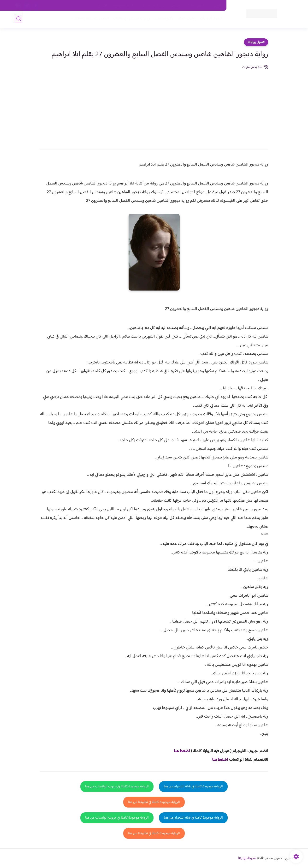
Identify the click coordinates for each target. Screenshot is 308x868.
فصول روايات (256, 42)
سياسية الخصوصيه (125, 6)
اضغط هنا (220, 760)
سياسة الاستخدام (154, 6)
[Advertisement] (154, 106)
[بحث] (18, 20)
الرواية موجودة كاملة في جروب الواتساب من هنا (117, 787)
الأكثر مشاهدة (163, 20)
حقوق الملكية (196, 6)
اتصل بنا (216, 6)
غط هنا (180, 751)
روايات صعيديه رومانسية (130, 20)
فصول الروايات (210, 20)
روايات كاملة (186, 20)
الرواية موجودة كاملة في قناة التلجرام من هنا (193, 787)
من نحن (176, 6)
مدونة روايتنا (247, 858)
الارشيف (102, 6)
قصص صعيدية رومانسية (89, 20)
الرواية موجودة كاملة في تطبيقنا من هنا (154, 802)
